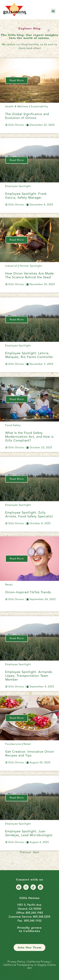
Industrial (11, 266)
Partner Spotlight (31, 266)
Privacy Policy (16, 962)
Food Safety (13, 425)
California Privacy (39, 962)
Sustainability (39, 107)
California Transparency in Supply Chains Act (30, 966)
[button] (53, 11)
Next (36, 852)
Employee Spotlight (18, 186)
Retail (9, 585)
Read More (17, 80)
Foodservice (13, 744)
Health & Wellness (17, 107)
